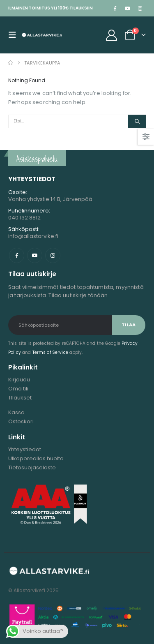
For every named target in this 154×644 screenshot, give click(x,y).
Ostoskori (21, 421)
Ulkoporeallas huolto (36, 458)
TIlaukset (20, 398)
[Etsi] (137, 122)
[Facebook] (115, 8)
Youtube (35, 255)
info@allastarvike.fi (33, 236)
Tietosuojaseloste (32, 467)
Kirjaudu (19, 380)
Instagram (53, 255)
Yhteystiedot (25, 449)
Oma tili (18, 389)
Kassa (16, 412)
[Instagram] (140, 8)
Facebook (17, 255)
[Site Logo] (42, 35)
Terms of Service (50, 352)
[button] (15, 35)
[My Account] (112, 35)
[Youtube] (127, 8)
